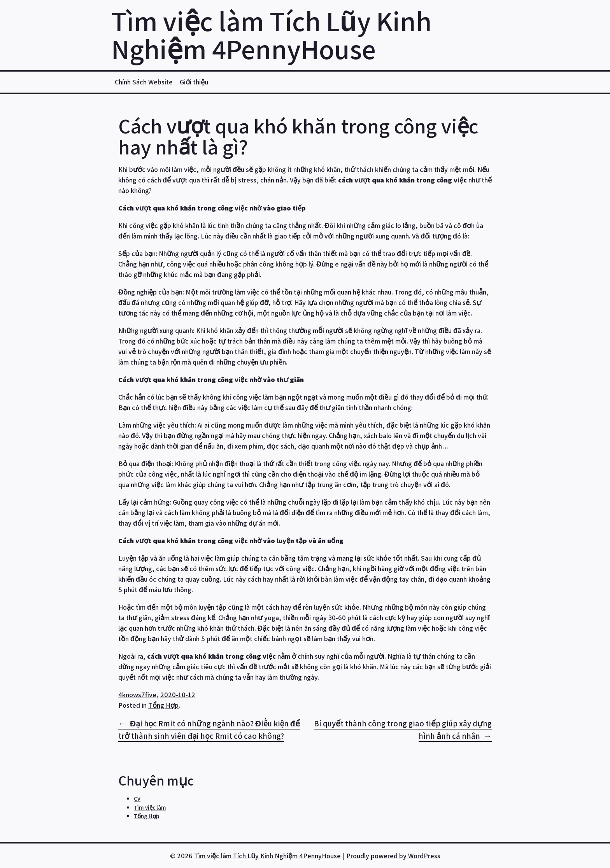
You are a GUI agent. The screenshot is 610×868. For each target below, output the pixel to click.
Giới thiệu (194, 82)
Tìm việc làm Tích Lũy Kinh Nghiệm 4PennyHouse (271, 35)
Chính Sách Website (144, 82)
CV (137, 799)
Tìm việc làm (150, 808)
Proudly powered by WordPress (393, 856)
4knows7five (137, 695)
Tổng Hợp (163, 705)
